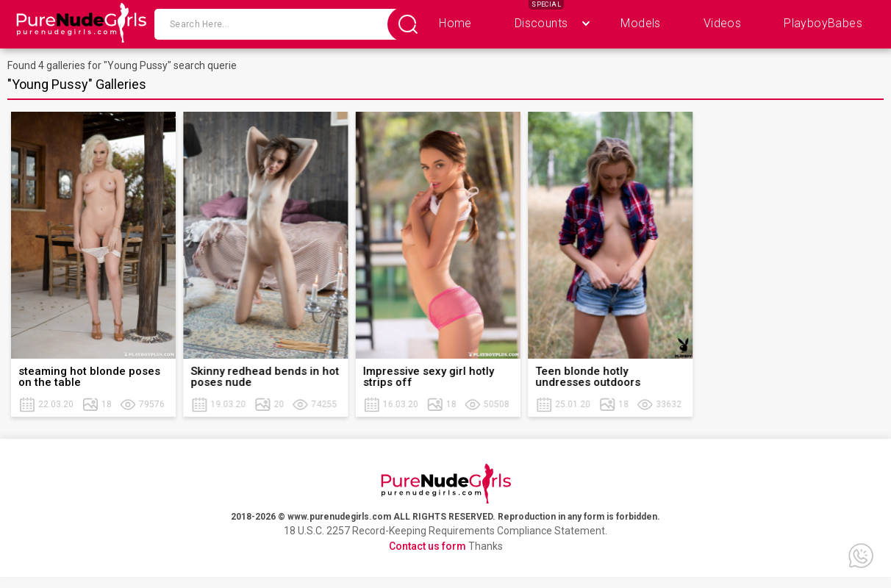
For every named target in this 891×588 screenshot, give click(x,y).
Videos (722, 23)
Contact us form (427, 546)
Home (455, 23)
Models (640, 23)
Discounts (541, 23)
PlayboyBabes (823, 23)
